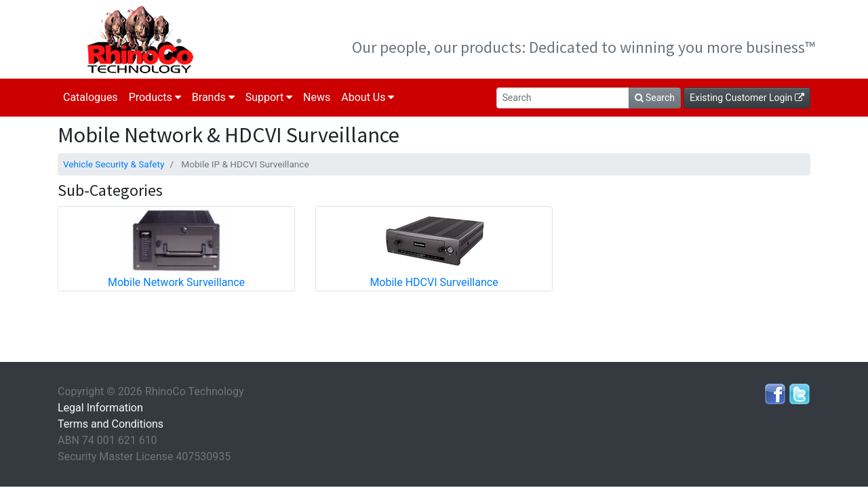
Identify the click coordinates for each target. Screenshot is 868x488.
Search (655, 98)
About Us (368, 97)
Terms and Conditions (111, 424)
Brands (213, 97)
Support (269, 97)
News (317, 97)
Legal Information (100, 408)
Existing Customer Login (747, 98)
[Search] (563, 98)
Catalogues (91, 97)
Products (155, 97)
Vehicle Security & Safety (114, 164)
